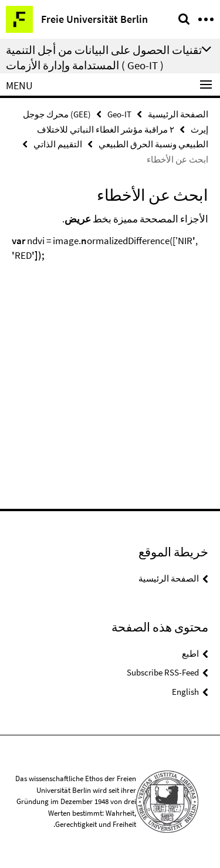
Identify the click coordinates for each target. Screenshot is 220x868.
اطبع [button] (190, 653)
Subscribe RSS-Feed (163, 672)
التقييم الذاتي (58, 144)
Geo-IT (119, 114)
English (185, 692)
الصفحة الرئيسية (178, 114)
